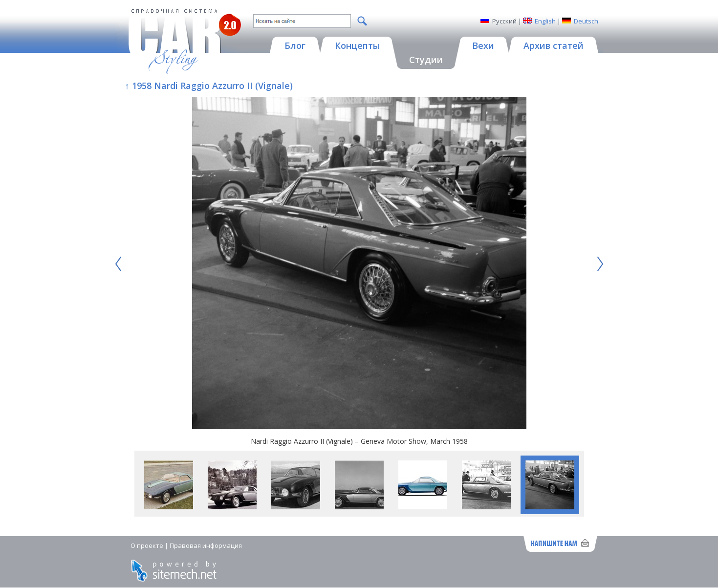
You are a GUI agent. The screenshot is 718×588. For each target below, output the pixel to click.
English (545, 21)
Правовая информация (206, 545)
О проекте (147, 545)
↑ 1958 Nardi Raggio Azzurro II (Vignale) (209, 86)
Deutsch (586, 21)
